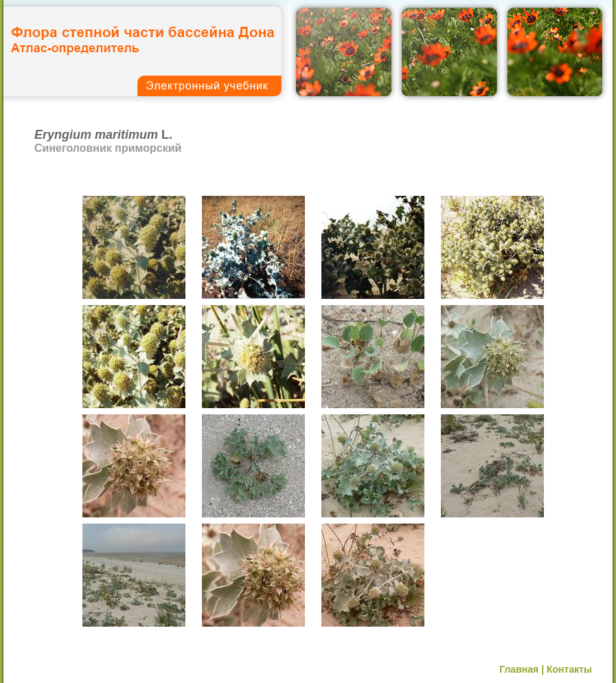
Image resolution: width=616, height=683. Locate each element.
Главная (519, 669)
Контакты (569, 669)
